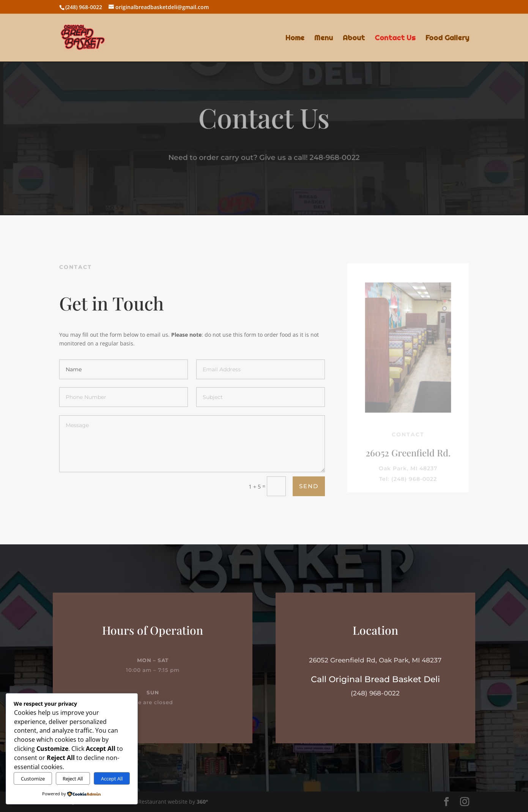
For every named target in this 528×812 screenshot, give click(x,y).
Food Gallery (447, 39)
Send (309, 486)
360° (202, 802)
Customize (33, 779)
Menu (324, 39)
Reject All (73, 779)
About (354, 39)
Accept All (112, 779)
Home (295, 39)
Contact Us (395, 39)
